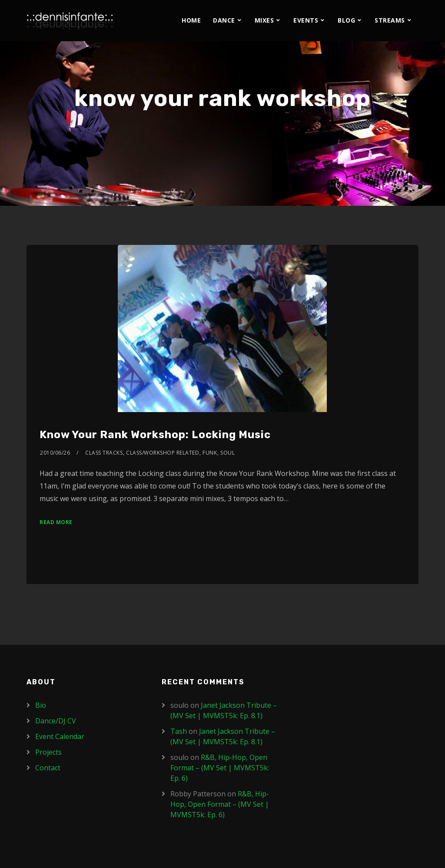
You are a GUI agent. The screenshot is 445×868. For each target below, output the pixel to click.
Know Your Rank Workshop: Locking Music (155, 435)
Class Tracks (104, 453)
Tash (179, 731)
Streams (390, 20)
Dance (224, 20)
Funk (210, 453)
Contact (48, 768)
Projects (48, 752)
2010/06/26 (55, 453)
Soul (227, 453)
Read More (56, 522)
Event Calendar (60, 736)
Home (191, 20)
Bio (41, 705)
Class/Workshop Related (163, 453)
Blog (346, 20)
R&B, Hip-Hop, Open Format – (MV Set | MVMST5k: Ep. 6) (220, 768)
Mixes (264, 20)
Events (306, 20)
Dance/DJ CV (56, 721)
